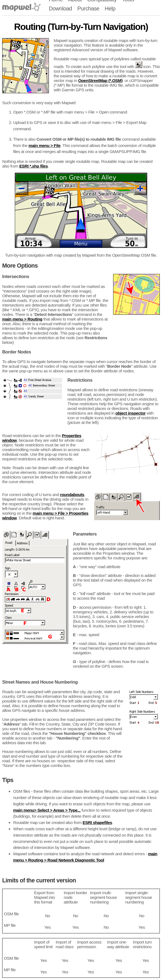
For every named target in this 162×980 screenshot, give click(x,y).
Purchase (88, 9)
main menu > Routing (22, 319)
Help (110, 9)
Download (60, 9)
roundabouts (72, 495)
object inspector (130, 413)
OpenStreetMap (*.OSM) (100, 80)
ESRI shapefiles (97, 822)
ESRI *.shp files (33, 166)
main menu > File (44, 145)
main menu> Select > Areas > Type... (47, 810)
